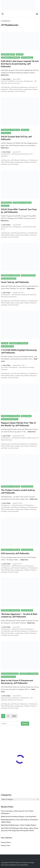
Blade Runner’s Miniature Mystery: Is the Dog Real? (19, 817)
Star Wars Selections (7, 346)
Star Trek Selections (27, 58)
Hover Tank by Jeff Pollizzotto (15, 282)
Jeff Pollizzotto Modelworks (19, 87)
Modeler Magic (18, 89)
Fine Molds (5, 343)
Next (14, 716)
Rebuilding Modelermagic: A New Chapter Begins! (19, 825)
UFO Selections (6, 133)
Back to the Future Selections (10, 674)
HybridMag (24, 865)
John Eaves (20, 54)
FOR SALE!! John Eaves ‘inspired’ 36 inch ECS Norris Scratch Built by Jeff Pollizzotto (20, 64)
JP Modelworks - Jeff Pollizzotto (11, 58)
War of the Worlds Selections (10, 419)
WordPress (13, 865)
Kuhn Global (7, 79)
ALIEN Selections (6, 203)
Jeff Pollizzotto (6, 87)
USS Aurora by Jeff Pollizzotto (15, 553)
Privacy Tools (5, 845)
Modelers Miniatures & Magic (24, 863)
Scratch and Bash (20, 91)
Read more (5, 75)
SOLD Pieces (25, 130)
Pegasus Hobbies (26, 416)
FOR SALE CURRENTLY (8, 54)
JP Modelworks (33, 160)
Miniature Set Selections (28, 275)
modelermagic (27, 89)
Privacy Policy (6, 842)
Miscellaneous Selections (9, 279)
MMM (11, 89)
